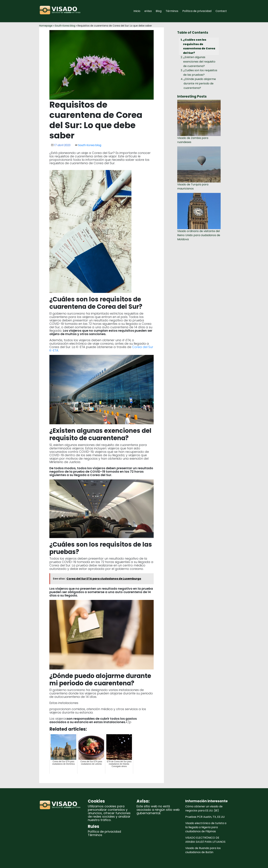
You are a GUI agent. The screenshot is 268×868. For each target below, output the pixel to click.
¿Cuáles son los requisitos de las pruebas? (200, 73)
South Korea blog (65, 26)
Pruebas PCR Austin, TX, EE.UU (205, 817)
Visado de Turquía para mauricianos (193, 187)
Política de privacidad (197, 11)
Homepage (46, 26)
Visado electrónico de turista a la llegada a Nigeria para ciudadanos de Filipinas (206, 827)
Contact (221, 11)
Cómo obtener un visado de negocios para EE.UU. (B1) (204, 808)
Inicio (137, 11)
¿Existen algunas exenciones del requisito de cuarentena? (199, 62)
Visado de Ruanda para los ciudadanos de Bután (203, 850)
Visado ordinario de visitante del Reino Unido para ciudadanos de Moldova (199, 235)
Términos (172, 11)
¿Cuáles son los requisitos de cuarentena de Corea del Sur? (199, 46)
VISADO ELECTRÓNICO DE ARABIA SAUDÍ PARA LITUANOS (205, 840)
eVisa (148, 11)
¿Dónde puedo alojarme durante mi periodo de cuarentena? (200, 83)
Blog (159, 11)
